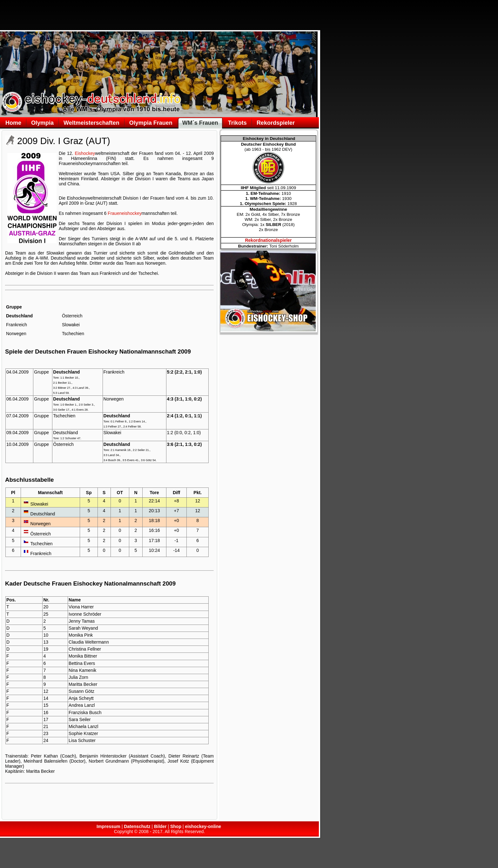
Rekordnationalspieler (268, 240)
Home (13, 123)
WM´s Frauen (200, 123)
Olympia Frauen (151, 123)
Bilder (160, 826)
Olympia (42, 123)
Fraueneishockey (125, 213)
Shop (176, 826)
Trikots (237, 123)
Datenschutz (137, 826)
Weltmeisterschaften (91, 123)
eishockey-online (203, 826)
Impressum (108, 826)
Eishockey (85, 153)
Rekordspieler (276, 123)
